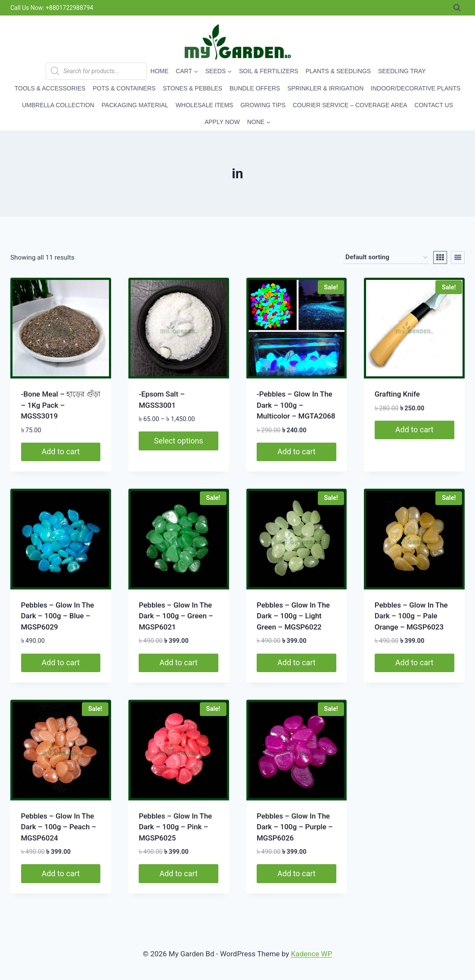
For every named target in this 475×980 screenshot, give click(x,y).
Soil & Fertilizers (269, 71)
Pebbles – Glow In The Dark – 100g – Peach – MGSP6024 (59, 827)
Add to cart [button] (61, 451)
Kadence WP (312, 954)
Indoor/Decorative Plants (416, 88)
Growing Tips (263, 105)
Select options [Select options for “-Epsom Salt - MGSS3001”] (179, 441)
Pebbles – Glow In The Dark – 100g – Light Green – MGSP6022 (293, 616)
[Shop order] (386, 257)
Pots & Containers (124, 88)
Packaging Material (135, 105)
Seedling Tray (402, 71)
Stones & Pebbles (192, 88)
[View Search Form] (457, 8)
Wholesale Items (205, 105)
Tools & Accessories (50, 88)
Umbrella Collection (58, 105)
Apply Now (222, 122)
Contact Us (434, 105)
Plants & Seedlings (338, 71)
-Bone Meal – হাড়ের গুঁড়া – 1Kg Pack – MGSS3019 (61, 405)
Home (159, 71)
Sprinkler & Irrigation (325, 88)
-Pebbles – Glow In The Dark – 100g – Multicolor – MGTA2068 (296, 405)
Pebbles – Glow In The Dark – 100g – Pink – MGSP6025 (175, 827)
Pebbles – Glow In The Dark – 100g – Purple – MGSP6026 (295, 827)
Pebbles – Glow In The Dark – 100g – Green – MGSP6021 (176, 616)
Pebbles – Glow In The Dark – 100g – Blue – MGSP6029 (58, 616)
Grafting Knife (397, 394)
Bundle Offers (255, 88)
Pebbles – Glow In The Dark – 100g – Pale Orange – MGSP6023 (411, 616)
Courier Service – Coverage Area (350, 105)
